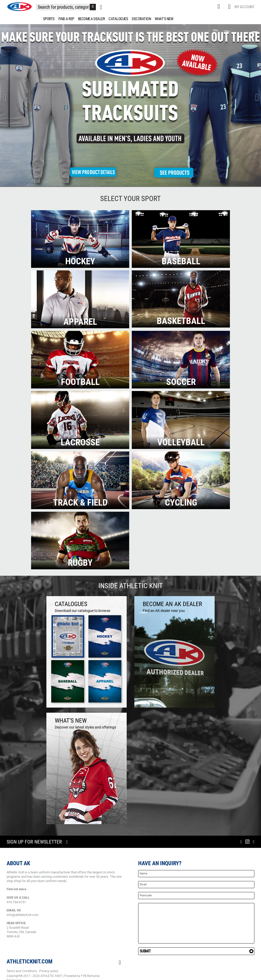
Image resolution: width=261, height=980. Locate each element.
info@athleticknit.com (23, 915)
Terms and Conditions (22, 971)
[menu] (130, 19)
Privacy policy (49, 971)
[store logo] (19, 7)
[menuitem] (48, 19)
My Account (244, 7)
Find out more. (17, 889)
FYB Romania (90, 976)
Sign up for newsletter (34, 842)
